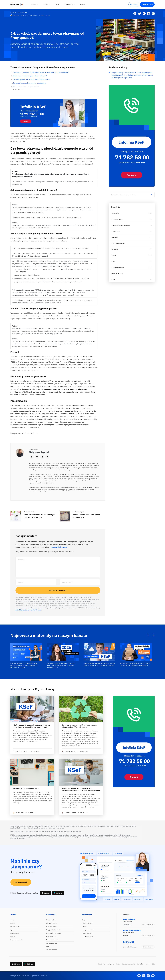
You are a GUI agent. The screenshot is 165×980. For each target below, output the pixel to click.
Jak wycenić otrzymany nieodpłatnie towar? (30, 76)
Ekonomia (114, 237)
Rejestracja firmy (117, 273)
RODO (148, 964)
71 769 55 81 (148, 936)
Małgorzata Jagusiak (18, 15)
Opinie (12, 930)
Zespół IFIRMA (19, 751)
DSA (153, 964)
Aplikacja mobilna (52, 950)
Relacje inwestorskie (129, 964)
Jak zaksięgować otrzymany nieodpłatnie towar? (32, 79)
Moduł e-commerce (52, 940)
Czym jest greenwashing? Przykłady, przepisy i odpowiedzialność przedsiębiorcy (80, 726)
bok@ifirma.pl (128, 925)
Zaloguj (134, 4)
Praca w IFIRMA (15, 927)
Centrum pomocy (87, 923)
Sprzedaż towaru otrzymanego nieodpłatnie (30, 83)
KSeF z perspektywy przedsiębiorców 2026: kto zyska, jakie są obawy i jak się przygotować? (32, 726)
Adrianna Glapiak (69, 751)
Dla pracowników (117, 219)
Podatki (114, 255)
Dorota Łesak (19, 813)
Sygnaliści (140, 964)
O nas (12, 920)
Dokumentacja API (88, 937)
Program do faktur (52, 937)
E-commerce (115, 231)
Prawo (113, 261)
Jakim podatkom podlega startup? (26, 788)
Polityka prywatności (114, 964)
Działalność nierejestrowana (121, 225)
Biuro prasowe (15, 933)
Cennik (13, 923)
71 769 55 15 (148, 925)
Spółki (113, 279)
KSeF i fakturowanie (118, 243)
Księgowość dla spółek (53, 930)
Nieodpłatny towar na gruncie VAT (26, 87)
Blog (83, 920)
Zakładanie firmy (51, 920)
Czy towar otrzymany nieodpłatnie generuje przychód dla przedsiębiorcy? (41, 72)
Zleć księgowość (21, 882)
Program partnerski (16, 940)
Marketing (114, 249)
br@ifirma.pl (127, 936)
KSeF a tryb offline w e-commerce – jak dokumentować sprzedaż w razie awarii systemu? (81, 789)
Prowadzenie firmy (117, 267)
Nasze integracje (87, 933)
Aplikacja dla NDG (52, 943)
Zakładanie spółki (52, 923)
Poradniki (85, 927)
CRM (48, 946)
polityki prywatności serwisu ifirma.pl (28, 610)
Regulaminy (101, 964)
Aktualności (115, 213)
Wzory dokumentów (88, 930)
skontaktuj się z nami (59, 547)
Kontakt (13, 937)
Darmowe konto (147, 4)
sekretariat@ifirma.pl (130, 947)
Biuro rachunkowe (52, 927)
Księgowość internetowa (54, 933)
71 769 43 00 (148, 947)
